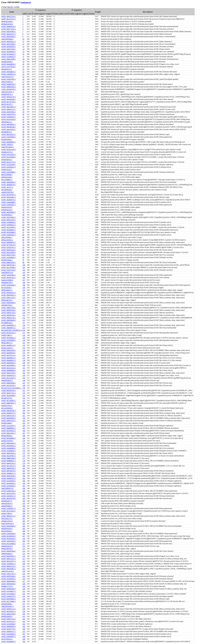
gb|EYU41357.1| (7, 104)
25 (23, 77)
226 (24, 579)
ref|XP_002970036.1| (9, 476)
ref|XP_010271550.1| (9, 270)
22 (23, 69)
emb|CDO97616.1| (8, 524)
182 (24, 468)
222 (24, 569)
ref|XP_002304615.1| (9, 431)
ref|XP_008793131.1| (9, 421)
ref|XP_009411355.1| (9, 298)
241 (24, 616)
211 (24, 544)
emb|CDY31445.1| (8, 571)
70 (23, 187)
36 (23, 104)
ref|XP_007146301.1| (9, 401)
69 (23, 185)
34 (23, 99)
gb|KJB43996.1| (7, 139)
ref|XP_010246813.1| (9, 591)
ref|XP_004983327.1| (9, 631)
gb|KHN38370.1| (7, 546)
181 (24, 471)
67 (23, 180)
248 (24, 636)
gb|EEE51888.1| (7, 423)
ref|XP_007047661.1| (9, 195)
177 (24, 458)
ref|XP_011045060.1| (9, 624)
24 (23, 74)
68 (23, 182)
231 (24, 591)
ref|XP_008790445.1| (9, 124)
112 (24, 293)
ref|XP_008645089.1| (9, 581)
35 (23, 102)
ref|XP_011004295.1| (9, 486)
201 (24, 518)
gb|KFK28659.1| (7, 616)
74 (23, 200)
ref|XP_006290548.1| (9, 127)
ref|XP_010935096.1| (9, 534)
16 (23, 54)
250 (24, 641)
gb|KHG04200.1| (7, 62)
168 (24, 436)
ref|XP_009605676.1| (9, 26)
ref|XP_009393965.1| (9, 418)
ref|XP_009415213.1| (9, 566)
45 (23, 139)
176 (24, 456)
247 (24, 634)
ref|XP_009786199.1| (9, 47)
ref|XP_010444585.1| (9, 222)
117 (24, 305)
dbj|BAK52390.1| (7, 24)
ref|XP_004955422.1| (9, 250)
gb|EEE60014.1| (7, 160)
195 (24, 503)
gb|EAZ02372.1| (7, 518)
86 (23, 230)
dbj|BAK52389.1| (7, 21)
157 (24, 406)
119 (24, 310)
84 (23, 225)
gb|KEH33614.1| (7, 503)
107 (24, 280)
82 (23, 220)
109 (24, 288)
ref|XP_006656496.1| (9, 526)
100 (24, 265)
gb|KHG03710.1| (7, 152)
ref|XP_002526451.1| (9, 611)
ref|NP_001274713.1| (9, 19)
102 (24, 270)
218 (24, 571)
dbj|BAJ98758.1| (7, 549)
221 (24, 566)
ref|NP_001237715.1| (9, 162)
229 (24, 586)
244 (24, 624)
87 (23, 232)
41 (23, 117)
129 (24, 338)
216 (24, 556)
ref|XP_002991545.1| (9, 390)
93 (23, 247)
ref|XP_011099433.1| (9, 57)
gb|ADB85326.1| (7, 323)
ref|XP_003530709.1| (9, 385)
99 (23, 257)
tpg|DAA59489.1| (7, 280)
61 (23, 165)
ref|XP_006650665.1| (9, 182)
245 (24, 626)
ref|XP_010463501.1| (9, 235)
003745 (10, 7)
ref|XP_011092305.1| (9, 579)
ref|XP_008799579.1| (9, 471)
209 (24, 541)
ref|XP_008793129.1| (9, 416)
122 (24, 318)
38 (23, 109)
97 (23, 260)
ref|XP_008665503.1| (9, 87)
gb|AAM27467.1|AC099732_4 (12, 330)
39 (23, 112)
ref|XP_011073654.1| (9, 67)
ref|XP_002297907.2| (9, 456)
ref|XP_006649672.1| (9, 328)
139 (24, 363)
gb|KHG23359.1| (7, 521)
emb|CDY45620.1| (8, 147)
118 (24, 308)
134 (24, 350)
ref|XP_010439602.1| (9, 634)
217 (24, 559)
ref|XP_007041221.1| (9, 621)
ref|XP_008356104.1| (9, 411)
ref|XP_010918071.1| (9, 508)
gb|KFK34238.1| (7, 177)
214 (24, 551)
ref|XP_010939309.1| (9, 137)
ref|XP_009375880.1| (9, 44)
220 (24, 564)
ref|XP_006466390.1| (9, 99)
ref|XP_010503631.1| (9, 167)
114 (24, 298)
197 (24, 508)
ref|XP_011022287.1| (9, 426)
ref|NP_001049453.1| (9, 338)
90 (23, 240)
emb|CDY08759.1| (8, 192)
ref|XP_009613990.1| (9, 59)
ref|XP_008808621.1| (9, 461)
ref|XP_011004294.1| (9, 481)
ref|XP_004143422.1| (9, 129)
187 (24, 486)
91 (23, 242)
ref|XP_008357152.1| (9, 619)
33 (23, 97)
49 (23, 134)
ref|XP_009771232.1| (9, 29)
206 (24, 534)
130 (24, 340)
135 (24, 353)
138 (24, 360)
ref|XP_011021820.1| (9, 165)
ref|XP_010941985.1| (9, 275)
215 (24, 554)
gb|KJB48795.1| (7, 132)
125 (24, 328)
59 (23, 160)
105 (24, 278)
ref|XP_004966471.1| (9, 473)
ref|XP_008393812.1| (9, 42)
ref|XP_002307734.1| (9, 629)
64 (23, 172)
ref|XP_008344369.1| (9, 32)
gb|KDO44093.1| (7, 554)
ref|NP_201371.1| (7, 187)
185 (24, 478)
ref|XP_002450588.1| (9, 395)
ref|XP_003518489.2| (9, 544)
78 (23, 210)
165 (24, 428)
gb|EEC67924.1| (7, 406)
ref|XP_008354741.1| (9, 34)
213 (24, 549)
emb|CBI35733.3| (7, 272)
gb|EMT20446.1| (7, 260)
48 (23, 132)
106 (24, 283)
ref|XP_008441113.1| (9, 109)
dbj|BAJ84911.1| (7, 290)
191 (24, 493)
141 (24, 368)
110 (24, 290)
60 (23, 162)
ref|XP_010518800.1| (9, 172)
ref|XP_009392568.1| (9, 589)
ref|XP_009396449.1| (9, 303)
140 (24, 365)
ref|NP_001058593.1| (9, 536)
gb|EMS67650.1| (7, 305)
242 (24, 619)
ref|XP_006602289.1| (9, 383)
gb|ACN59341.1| (7, 639)
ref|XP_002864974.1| (9, 200)
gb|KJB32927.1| (7, 501)
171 (24, 443)
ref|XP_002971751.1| (9, 393)
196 (24, 506)
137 (24, 358)
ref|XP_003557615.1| (9, 333)
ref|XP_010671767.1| (9, 574)
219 (24, 561)
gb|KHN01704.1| (7, 283)
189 (24, 491)
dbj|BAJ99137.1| (7, 343)
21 (23, 67)
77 (23, 207)
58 (23, 157)
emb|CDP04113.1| (7, 488)
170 (24, 441)
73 (23, 197)
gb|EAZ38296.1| (7, 531)
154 (24, 398)
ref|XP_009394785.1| (9, 315)
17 (23, 57)
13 (23, 47)
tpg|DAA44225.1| (7, 348)
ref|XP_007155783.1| (9, 102)
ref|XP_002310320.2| (9, 119)
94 (23, 250)
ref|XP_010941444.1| (9, 491)
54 (23, 149)
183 (24, 473)
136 (24, 355)
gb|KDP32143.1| (7, 210)
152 (24, 393)
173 (24, 448)
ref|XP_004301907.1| (9, 556)
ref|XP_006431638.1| (9, 614)
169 (24, 438)
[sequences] (26, 2)
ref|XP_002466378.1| (9, 89)
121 (24, 315)
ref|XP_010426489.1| (9, 202)
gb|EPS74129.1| (7, 170)
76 (23, 205)
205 (24, 529)
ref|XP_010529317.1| (9, 496)
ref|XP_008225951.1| (9, 433)
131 (24, 343)
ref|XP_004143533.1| (9, 368)
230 (24, 589)
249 (24, 639)
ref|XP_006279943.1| (9, 217)
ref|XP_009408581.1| (9, 325)
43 (23, 122)
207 (24, 536)
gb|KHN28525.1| (7, 380)
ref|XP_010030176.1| (9, 596)
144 (24, 375)
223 (24, 631)
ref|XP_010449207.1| (9, 636)
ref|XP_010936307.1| (9, 205)
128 (24, 335)
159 (24, 411)
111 (24, 323)
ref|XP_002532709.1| (9, 493)
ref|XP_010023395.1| (9, 79)
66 (23, 177)
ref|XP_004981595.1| (9, 84)
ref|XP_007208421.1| (9, 54)
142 (24, 370)
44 (23, 124)
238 (24, 609)
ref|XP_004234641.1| (9, 107)
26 (23, 79)
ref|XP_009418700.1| (9, 350)
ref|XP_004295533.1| (9, 375)
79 (23, 212)
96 (23, 255)
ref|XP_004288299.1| (9, 64)
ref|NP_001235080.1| (9, 157)
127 (24, 333)
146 (24, 380)
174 (24, 451)
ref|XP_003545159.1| (9, 498)
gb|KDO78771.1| (7, 94)
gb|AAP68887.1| (7, 180)
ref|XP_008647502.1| (9, 468)
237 (24, 604)
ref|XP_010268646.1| (9, 257)
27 (23, 82)
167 (24, 433)
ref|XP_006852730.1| (9, 318)
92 (23, 245)
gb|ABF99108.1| (7, 190)
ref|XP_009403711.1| (9, 516)
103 (24, 272)
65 (23, 175)
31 (23, 92)
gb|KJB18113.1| (7, 122)
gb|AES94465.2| (7, 215)
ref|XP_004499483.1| (9, 448)
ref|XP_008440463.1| (9, 363)
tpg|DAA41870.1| (7, 441)
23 (23, 72)
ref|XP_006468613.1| (9, 358)
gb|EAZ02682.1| (7, 237)
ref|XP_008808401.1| (9, 428)
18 (23, 59)
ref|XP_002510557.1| (9, 561)
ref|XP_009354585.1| (9, 37)
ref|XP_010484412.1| (9, 225)
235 (24, 606)
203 (24, 524)
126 (24, 330)
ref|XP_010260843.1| (9, 451)
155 (24, 401)
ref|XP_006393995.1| (9, 212)
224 (24, 574)
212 (24, 546)
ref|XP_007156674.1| (9, 245)
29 (23, 87)
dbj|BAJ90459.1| (7, 436)
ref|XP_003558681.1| (9, 230)
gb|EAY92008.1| (7, 175)
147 (24, 383)
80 (23, 215)
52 (23, 144)
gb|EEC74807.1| (7, 335)
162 (24, 421)
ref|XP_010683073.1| (9, 74)
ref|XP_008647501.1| (9, 463)
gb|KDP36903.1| (7, 506)
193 (24, 498)
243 (24, 621)
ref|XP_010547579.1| (9, 114)
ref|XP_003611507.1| (9, 220)
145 (24, 378)
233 (24, 596)
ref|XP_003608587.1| (9, 142)
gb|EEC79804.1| (7, 513)
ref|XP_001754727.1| (9, 466)
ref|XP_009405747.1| (9, 413)
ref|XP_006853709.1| (9, 308)
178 (24, 461)
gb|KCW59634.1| (7, 82)
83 (23, 222)
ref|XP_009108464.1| (9, 599)
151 (24, 390)
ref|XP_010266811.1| (9, 564)
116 (24, 303)
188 (24, 488)
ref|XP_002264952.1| (9, 446)
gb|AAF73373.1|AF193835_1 (11, 388)
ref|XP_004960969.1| (9, 370)
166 (24, 431)
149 (24, 388)
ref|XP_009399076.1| (9, 242)
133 (24, 348)
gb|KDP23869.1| (7, 604)
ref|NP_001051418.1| (9, 149)
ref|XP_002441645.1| (9, 539)
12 (23, 44)
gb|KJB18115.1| (7, 69)
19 (23, 62)
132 (24, 345)
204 (24, 526)
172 (24, 446)
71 (23, 192)
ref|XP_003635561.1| (9, 278)
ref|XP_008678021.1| (9, 403)
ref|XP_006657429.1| (9, 262)
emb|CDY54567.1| (8, 606)
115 (24, 300)
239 (24, 611)
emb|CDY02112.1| (8, 77)
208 (24, 531)
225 (24, 576)
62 (23, 167)
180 (24, 466)
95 (23, 252)
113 (24, 295)
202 (24, 521)
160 (24, 413)
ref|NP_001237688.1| (9, 267)
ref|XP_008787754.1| (9, 313)
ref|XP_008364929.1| (9, 626)
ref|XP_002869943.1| (9, 641)
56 (23, 155)
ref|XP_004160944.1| (9, 365)
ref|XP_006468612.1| (9, 360)
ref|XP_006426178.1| (9, 97)
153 (24, 395)
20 (23, 64)
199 (24, 513)
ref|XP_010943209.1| (9, 285)
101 (24, 267)
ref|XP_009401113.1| (9, 609)
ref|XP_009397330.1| (9, 310)
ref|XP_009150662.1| (9, 197)
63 (23, 170)
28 (23, 84)
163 (24, 423)
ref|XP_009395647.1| (9, 295)
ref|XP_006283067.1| (9, 569)
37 (23, 107)
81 (23, 217)
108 (24, 285)
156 (24, 403)
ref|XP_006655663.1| (9, 443)
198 (24, 511)
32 (23, 94)
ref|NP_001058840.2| (9, 232)
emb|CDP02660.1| (8, 39)
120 (24, 313)
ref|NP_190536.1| (7, 144)
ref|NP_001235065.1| (9, 227)
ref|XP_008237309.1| (9, 49)
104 (24, 275)
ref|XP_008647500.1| (9, 458)
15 (23, 52)
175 (24, 453)
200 (24, 516)
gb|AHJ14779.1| (7, 398)
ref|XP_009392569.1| (9, 584)
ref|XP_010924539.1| (9, 541)
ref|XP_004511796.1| (9, 255)
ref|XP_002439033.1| (9, 483)
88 (23, 235)
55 (23, 152)
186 (24, 481)
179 (24, 463)
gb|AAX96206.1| (7, 408)
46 (23, 127)
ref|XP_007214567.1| (9, 378)
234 (24, 599)
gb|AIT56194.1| (7, 288)
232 (24, 594)
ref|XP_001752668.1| (9, 601)
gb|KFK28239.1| (7, 207)
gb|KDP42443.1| (7, 529)
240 (24, 614)
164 (24, 426)
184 (24, 476)
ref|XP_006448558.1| (9, 353)
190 (24, 483)
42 (23, 119)
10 (23, 39)
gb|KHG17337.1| (7, 586)
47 (23, 129)
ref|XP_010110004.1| (9, 594)
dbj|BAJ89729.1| (7, 300)
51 (23, 142)
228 (24, 584)
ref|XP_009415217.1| (9, 559)
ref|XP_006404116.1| (9, 185)
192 (24, 496)
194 (24, 501)
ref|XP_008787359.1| (9, 265)
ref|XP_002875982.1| (9, 112)
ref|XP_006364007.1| (9, 72)
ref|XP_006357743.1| (9, 16)
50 (23, 137)
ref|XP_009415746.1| (9, 373)
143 (24, 373)
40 (23, 114)
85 (23, 227)
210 (24, 539)
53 (23, 147)
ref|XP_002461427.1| (9, 293)
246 (24, 629)
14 (23, 49)
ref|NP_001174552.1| (9, 511)
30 (23, 89)
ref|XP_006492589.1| (9, 551)
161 (24, 416)
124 (24, 325)
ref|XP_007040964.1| (9, 438)
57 (23, 190)
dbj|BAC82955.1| (7, 240)
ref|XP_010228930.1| (9, 340)
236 (24, 601)
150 (24, 418)
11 (23, 42)
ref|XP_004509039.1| (9, 52)
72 (23, 195)
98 (23, 262)
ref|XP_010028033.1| (9, 117)
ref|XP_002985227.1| (9, 478)
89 (23, 237)
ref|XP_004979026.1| (9, 453)
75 (23, 202)
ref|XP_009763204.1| (9, 576)
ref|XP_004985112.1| (9, 345)
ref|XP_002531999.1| (9, 252)
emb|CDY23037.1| (8, 92)
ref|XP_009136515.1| (9, 134)
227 (24, 581)
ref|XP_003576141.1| (9, 355)
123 (24, 320)
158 (24, 408)
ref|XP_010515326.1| (9, 155)
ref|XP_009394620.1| (9, 320)
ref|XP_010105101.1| (9, 247)
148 (24, 385)
